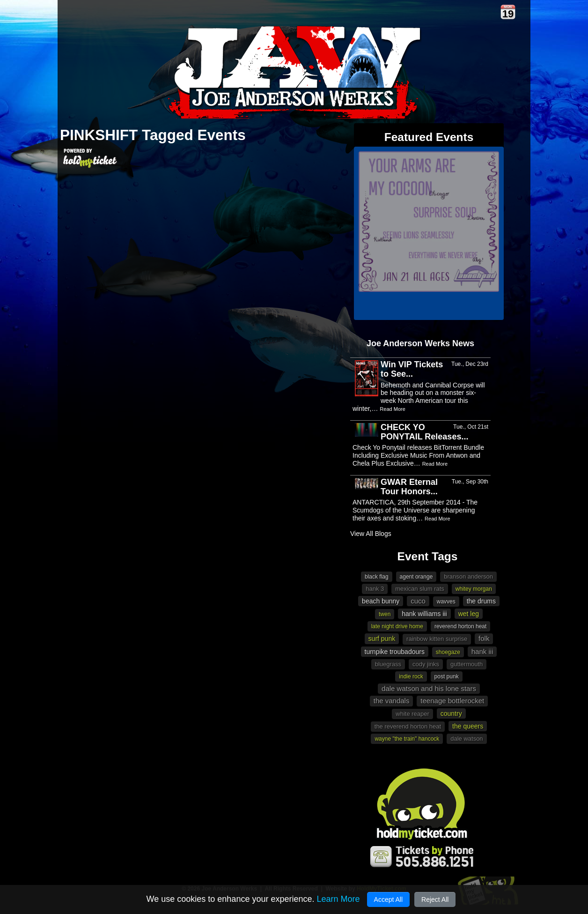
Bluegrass (388, 664)
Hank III (482, 651)
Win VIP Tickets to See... (412, 369)
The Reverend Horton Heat (408, 726)
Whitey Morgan (474, 589)
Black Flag (377, 577)
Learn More (338, 899)
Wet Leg (469, 614)
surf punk (382, 639)
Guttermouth (467, 664)
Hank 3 (375, 589)
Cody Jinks (426, 664)
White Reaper (412, 714)
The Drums (481, 601)
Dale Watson (467, 739)
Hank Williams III (424, 614)
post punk (447, 676)
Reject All (435, 899)
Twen (385, 614)
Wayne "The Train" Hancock (407, 739)
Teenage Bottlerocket (452, 701)
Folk (484, 638)
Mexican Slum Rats (420, 589)
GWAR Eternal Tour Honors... (409, 487)
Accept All (388, 899)
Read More (392, 409)
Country (451, 713)
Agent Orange (416, 577)
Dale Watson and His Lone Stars (429, 688)
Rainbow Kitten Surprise (437, 639)
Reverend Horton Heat (460, 626)
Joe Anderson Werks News (420, 343)
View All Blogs (371, 534)
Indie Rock (411, 676)
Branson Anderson (468, 576)
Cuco (418, 601)
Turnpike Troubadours (395, 652)
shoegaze (448, 652)
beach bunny (381, 601)
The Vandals (392, 701)
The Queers (468, 726)
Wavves (446, 602)
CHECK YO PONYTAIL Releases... (424, 432)
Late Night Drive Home (397, 626)
